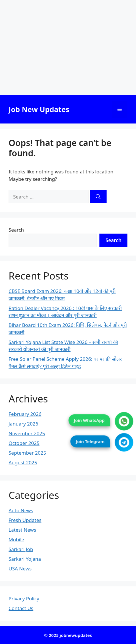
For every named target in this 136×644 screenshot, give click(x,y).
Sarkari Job (21, 549)
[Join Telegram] (124, 442)
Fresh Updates (25, 520)
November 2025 (27, 433)
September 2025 (27, 453)
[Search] (98, 197)
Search (16, 230)
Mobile (16, 539)
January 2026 (23, 424)
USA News (20, 569)
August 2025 (23, 462)
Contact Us (21, 608)
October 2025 (24, 443)
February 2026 (25, 414)
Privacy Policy (24, 599)
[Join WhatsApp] (124, 421)
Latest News (22, 530)
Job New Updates (39, 109)
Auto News (21, 510)
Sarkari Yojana (25, 559)
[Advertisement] (68, 47)
